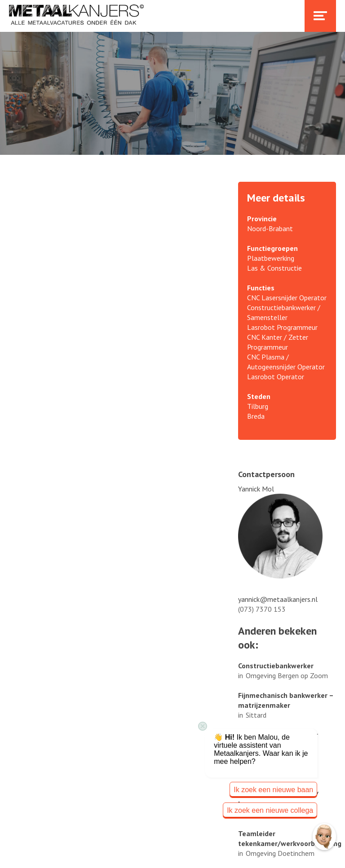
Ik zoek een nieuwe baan (273, 790)
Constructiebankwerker (276, 666)
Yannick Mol (256, 489)
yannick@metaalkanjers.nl (278, 599)
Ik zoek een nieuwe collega (270, 810)
